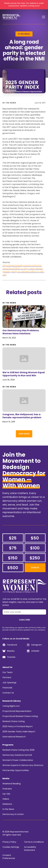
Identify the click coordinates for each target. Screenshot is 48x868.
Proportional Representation (17, 711)
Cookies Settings (11, 847)
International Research (14, 737)
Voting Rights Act (11, 706)
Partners (7, 677)
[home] (12, 17)
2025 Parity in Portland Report (18, 726)
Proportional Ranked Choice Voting (20, 716)
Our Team (7, 672)
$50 (35, 538)
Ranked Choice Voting (14, 721)
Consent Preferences (9, 857)
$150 (13, 558)
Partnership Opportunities (16, 770)
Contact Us (8, 693)
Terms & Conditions (34, 842)
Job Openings (9, 683)
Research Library (12, 701)
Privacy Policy (9, 842)
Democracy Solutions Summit (17, 755)
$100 (35, 548)
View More (24, 434)
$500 (13, 568)
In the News (8, 809)
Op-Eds (6, 794)
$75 (13, 548)
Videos (6, 799)
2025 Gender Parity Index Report (19, 732)
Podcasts (7, 789)
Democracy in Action (13, 814)
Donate (35, 568)
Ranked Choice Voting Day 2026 (18, 750)
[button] (43, 17)
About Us (7, 667)
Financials (7, 688)
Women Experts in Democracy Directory (23, 765)
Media (6, 778)
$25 (13, 538)
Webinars (7, 804)
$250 (35, 558)
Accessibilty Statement (30, 849)
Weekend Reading (12, 784)
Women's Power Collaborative (18, 760)
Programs (8, 745)
